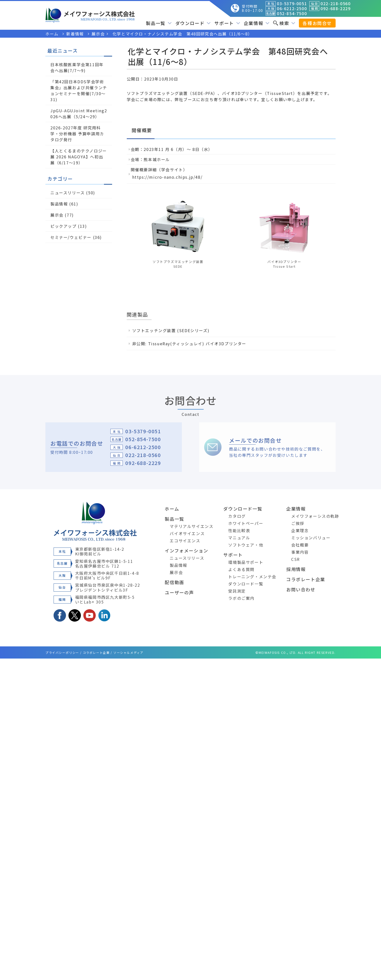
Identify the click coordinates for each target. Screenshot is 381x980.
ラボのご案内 (241, 598)
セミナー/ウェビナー (71, 237)
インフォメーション (186, 550)
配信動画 (174, 582)
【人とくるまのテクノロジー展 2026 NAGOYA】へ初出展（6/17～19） (79, 157)
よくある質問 (241, 569)
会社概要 (300, 545)
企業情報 (257, 23)
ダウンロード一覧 (243, 509)
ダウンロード (193, 23)
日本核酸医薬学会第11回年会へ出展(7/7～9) (77, 67)
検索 (284, 23)
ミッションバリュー (311, 538)
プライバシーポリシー (62, 652)
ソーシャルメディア (128, 652)
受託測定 (237, 591)
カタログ (237, 516)
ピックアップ (63, 226)
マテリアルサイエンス (191, 526)
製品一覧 (159, 23)
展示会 (57, 215)
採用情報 (296, 569)
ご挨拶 (298, 523)
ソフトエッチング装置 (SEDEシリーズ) (171, 330)
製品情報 (59, 204)
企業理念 (300, 530)
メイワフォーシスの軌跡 (315, 516)
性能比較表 (239, 530)
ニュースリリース (68, 193)
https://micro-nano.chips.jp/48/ (167, 177)
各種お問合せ (317, 23)
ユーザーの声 (179, 592)
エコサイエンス (185, 541)
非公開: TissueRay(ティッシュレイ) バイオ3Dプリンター (189, 344)
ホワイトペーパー (246, 523)
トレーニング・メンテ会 (252, 576)
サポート (227, 23)
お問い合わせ (301, 589)
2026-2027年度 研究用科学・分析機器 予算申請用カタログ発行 (77, 134)
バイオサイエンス (187, 533)
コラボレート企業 (306, 579)
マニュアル (239, 538)
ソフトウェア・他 (246, 545)
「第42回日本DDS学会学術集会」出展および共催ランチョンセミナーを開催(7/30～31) (79, 90)
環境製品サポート (246, 562)
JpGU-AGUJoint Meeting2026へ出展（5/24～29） (79, 114)
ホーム (172, 509)
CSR (296, 559)
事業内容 (300, 552)
